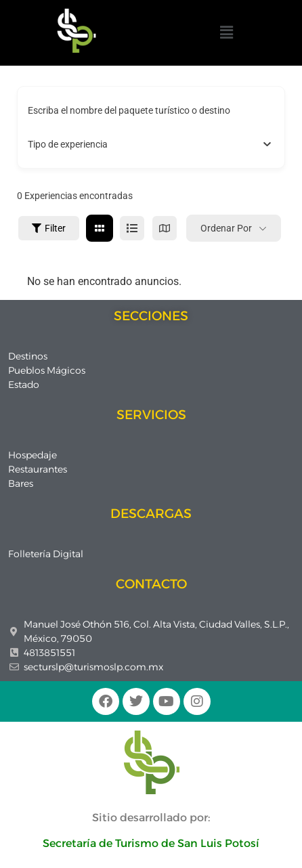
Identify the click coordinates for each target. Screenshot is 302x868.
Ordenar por (226, 228)
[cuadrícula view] (100, 228)
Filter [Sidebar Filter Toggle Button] (49, 228)
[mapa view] (165, 228)
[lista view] (132, 228)
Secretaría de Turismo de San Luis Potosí (151, 843)
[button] (226, 32)
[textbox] (68, 144)
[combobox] (151, 144)
